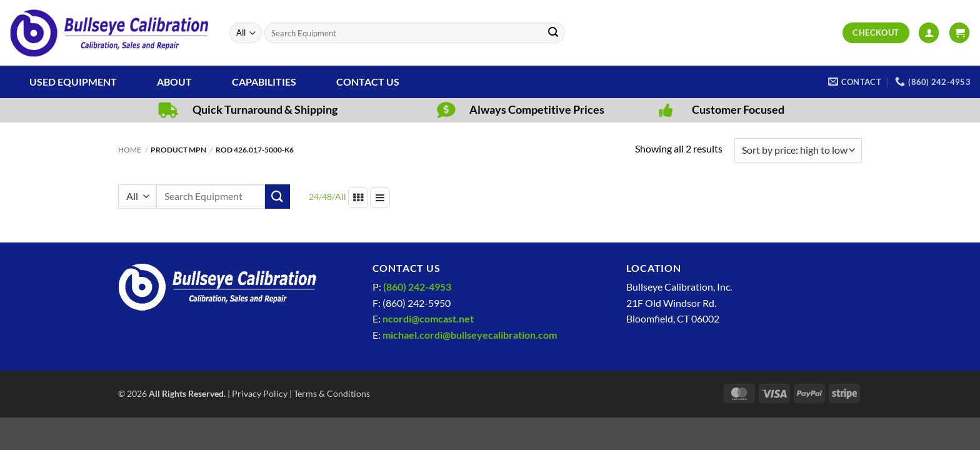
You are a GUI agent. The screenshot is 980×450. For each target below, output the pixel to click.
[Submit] (553, 33)
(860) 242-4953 (417, 287)
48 (327, 197)
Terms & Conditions (332, 393)
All (341, 197)
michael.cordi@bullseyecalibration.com (470, 335)
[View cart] (959, 33)
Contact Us (368, 82)
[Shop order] (798, 150)
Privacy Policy (260, 393)
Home (130, 150)
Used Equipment (73, 82)
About (174, 82)
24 (314, 197)
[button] (929, 33)
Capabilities (264, 82)
